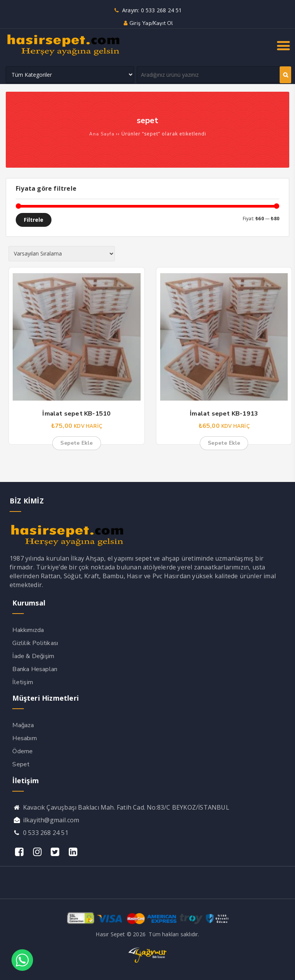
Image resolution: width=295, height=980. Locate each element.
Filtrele (34, 220)
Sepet (21, 764)
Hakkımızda (28, 630)
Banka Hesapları (35, 669)
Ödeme (22, 751)
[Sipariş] (62, 254)
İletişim (23, 682)
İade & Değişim (33, 656)
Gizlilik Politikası (35, 643)
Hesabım (24, 738)
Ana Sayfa (102, 134)
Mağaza (23, 725)
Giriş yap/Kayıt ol (147, 23)
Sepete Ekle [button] (76, 443)
